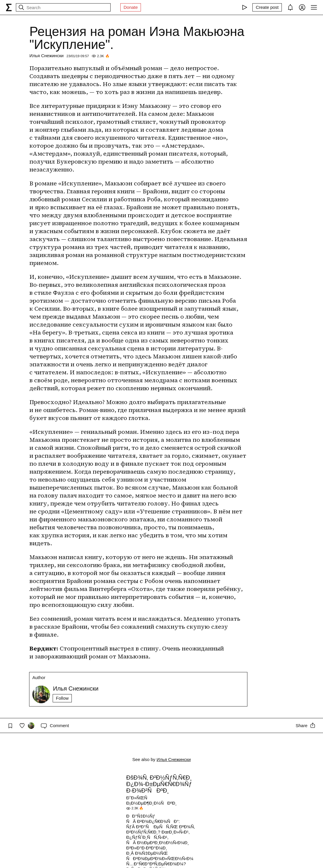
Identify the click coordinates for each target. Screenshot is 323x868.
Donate (131, 7)
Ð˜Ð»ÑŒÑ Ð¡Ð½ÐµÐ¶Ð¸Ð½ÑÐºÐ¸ (151, 800)
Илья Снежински (46, 56)
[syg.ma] (9, 7)
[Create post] (267, 7)
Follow (62, 698)
